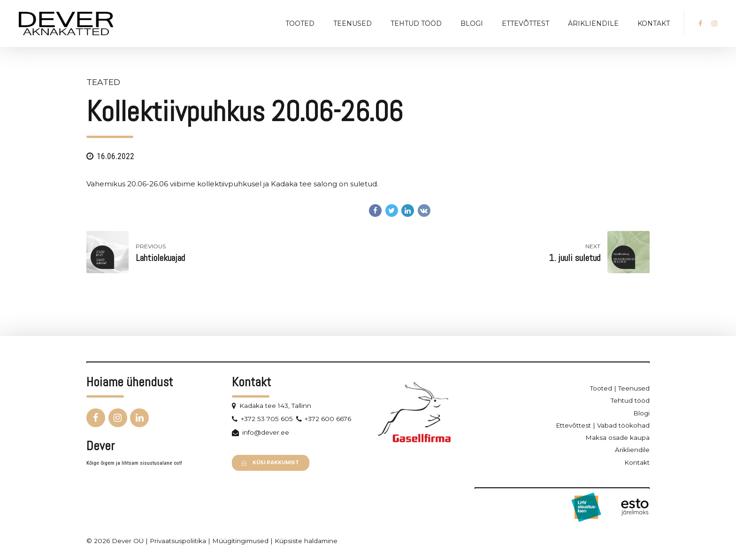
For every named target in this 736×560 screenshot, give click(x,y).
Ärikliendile (593, 23)
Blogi (472, 23)
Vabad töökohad (623, 425)
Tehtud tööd (416, 23)
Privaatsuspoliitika (178, 541)
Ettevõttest (525, 23)
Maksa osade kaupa (617, 437)
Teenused (353, 23)
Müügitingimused (240, 541)
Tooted (300, 23)
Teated (103, 82)
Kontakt (654, 23)
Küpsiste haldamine (306, 541)
